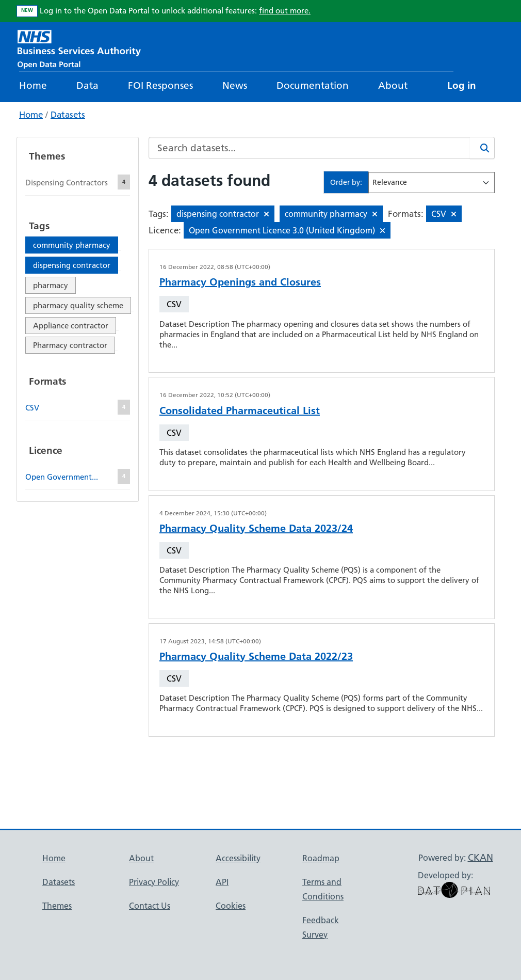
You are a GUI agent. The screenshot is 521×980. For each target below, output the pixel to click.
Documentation (313, 85)
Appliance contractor (71, 326)
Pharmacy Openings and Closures (240, 282)
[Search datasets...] (310, 148)
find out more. (285, 11)
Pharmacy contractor (70, 345)
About (393, 85)
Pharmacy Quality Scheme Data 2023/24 (256, 528)
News (235, 85)
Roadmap (321, 858)
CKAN (481, 857)
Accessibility (238, 858)
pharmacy (51, 285)
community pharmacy (72, 245)
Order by (345, 182)
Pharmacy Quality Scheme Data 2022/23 (256, 656)
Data (87, 85)
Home (33, 85)
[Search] (482, 148)
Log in (462, 85)
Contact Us (150, 906)
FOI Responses (160, 85)
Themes (57, 906)
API (222, 882)
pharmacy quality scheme (78, 305)
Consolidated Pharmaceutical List (240, 410)
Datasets (68, 115)
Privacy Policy (154, 882)
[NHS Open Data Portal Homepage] (79, 48)
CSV (174, 304)
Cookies (231, 906)
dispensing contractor (72, 265)
